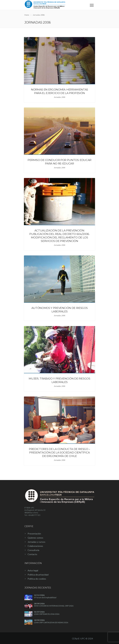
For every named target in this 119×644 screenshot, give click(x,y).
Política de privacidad (38, 575)
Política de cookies (37, 579)
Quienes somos (35, 538)
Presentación (34, 534)
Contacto (32, 554)
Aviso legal (33, 570)
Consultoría (33, 550)
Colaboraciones (35, 546)
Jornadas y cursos (36, 542)
